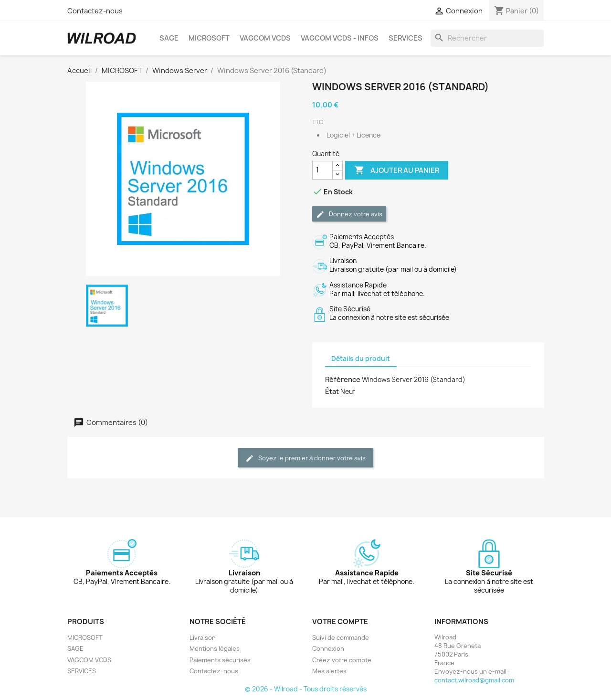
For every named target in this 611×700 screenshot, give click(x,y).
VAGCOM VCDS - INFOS (340, 38)
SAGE (169, 38)
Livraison (203, 638)
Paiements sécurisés (220, 660)
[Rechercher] (487, 38)
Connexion (328, 649)
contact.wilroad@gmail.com (474, 680)
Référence (343, 380)
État (332, 392)
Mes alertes (329, 671)
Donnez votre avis (349, 214)
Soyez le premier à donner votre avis (305, 458)
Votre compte (340, 622)
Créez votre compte (342, 660)
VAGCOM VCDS (265, 38)
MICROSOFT (209, 38)
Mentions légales (215, 649)
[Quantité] (322, 170)
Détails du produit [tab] (361, 359)
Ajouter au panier (397, 170)
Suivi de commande (341, 638)
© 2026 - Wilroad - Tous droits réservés (306, 689)
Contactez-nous (95, 11)
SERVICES (406, 38)
